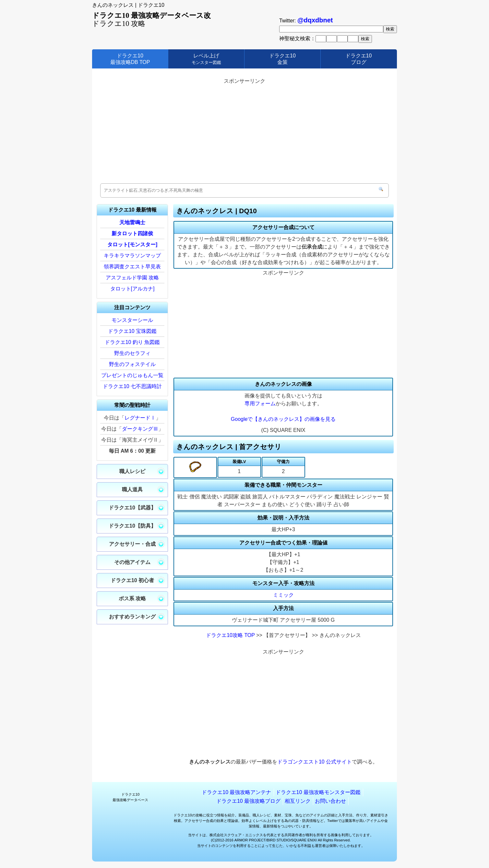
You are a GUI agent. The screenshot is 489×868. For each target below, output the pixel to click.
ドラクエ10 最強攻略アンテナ (236, 792)
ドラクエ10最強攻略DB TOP (130, 59)
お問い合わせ (330, 801)
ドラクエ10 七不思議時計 (132, 386)
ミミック (283, 595)
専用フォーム (260, 403)
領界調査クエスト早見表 (132, 267)
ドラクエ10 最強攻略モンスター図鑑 (318, 792)
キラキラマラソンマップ (132, 256)
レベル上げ (206, 59)
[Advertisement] (244, 131)
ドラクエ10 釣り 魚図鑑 (132, 342)
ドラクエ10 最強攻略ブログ (248, 801)
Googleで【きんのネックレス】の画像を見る (283, 419)
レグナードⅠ (140, 418)
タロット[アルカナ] (132, 289)
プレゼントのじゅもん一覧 (132, 375)
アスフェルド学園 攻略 (132, 278)
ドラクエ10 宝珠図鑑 (132, 331)
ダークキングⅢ (140, 429)
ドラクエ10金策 (282, 59)
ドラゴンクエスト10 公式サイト (315, 762)
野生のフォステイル (132, 364)
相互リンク (298, 801)
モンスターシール (132, 320)
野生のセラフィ (132, 353)
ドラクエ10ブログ (359, 59)
